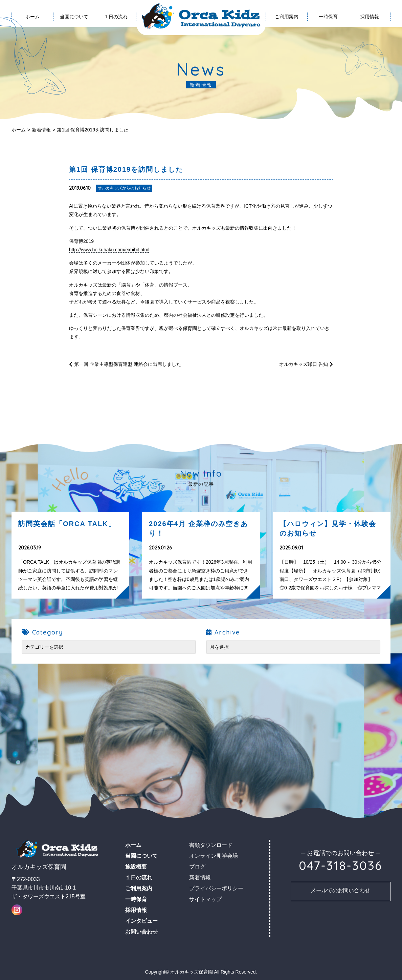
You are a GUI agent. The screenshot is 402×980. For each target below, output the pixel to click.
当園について (74, 17)
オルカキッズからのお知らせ (124, 188)
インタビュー (141, 921)
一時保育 (328, 17)
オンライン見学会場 (214, 856)
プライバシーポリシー (216, 888)
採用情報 (370, 17)
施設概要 (136, 867)
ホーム (19, 130)
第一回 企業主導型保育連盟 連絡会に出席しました (128, 364)
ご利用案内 (287, 17)
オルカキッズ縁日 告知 (304, 364)
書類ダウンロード (211, 845)
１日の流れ (116, 17)
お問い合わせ (141, 932)
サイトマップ (205, 899)
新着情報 (41, 130)
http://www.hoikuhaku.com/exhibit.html (109, 250)
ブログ (197, 867)
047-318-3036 (340, 866)
